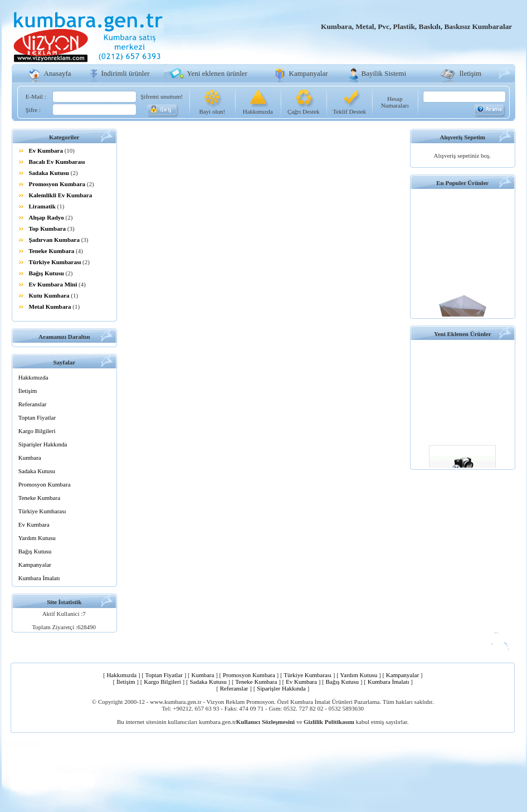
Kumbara (30, 458)
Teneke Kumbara (52, 251)
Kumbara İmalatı (39, 578)
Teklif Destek (350, 111)
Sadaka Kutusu (49, 173)
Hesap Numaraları (395, 102)
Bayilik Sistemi (384, 73)
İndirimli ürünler (126, 73)
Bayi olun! (212, 111)
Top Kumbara (48, 228)
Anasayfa (58, 73)
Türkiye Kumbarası (55, 262)
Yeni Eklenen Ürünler (463, 334)
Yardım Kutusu (37, 538)
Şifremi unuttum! (162, 96)
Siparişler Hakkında (43, 444)
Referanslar (33, 404)
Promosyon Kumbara (57, 184)
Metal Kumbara (50, 307)
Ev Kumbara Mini (53, 284)
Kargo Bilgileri (37, 431)
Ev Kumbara (46, 150)
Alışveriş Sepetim (462, 137)
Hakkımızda (258, 111)
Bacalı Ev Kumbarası (57, 162)
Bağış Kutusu (47, 273)
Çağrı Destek (304, 111)
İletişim (471, 73)
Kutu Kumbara (49, 295)
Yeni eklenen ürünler (217, 73)
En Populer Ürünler (462, 183)
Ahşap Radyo (47, 217)
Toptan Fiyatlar (37, 417)
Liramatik (42, 206)
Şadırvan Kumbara (54, 240)
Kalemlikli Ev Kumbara (61, 195)
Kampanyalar (309, 73)
